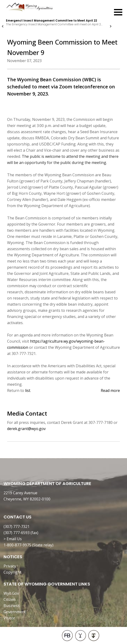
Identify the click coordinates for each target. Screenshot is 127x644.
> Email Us (13, 539)
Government (15, 612)
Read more (110, 390)
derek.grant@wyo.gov (26, 429)
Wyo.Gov (11, 593)
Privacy (10, 566)
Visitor (9, 618)
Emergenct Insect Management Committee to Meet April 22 (51, 20)
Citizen (10, 599)
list (28, 390)
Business (12, 606)
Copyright (12, 572)
